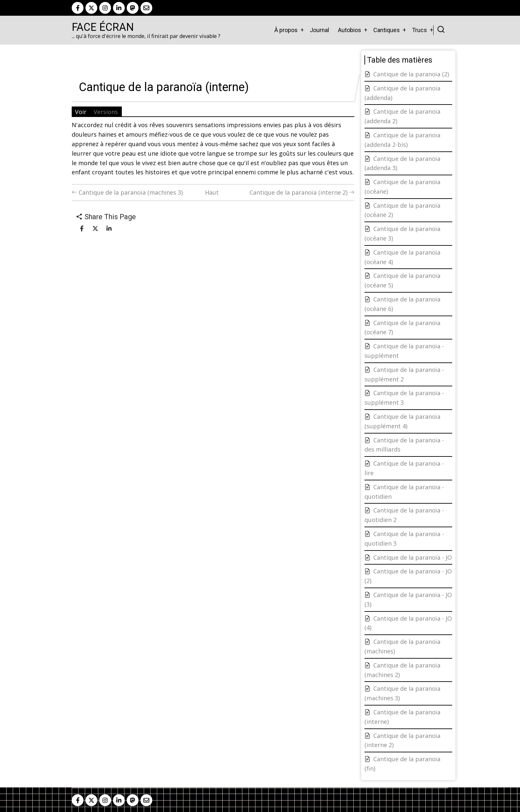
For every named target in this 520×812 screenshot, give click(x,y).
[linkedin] (119, 8)
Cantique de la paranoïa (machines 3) (127, 192)
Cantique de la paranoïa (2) (411, 74)
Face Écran (103, 27)
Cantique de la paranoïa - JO (413, 557)
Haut (212, 192)
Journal (319, 30)
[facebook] (78, 8)
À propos (286, 30)
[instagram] (105, 8)
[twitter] (91, 8)
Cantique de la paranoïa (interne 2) (302, 192)
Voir (81, 112)
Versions (106, 112)
